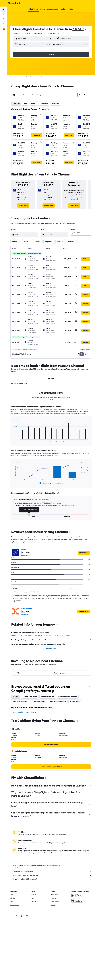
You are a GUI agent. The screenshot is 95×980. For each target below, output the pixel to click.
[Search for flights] (4, 10)
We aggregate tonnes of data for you (52, 875)
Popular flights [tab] (75, 701)
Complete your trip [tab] (48, 697)
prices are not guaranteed (53, 865)
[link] (23, 206)
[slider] (92, 236)
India (23, 77)
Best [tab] (25, 104)
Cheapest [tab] (16, 104)
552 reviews (25, 556)
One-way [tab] (55, 104)
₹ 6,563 (78, 29)
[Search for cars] (4, 19)
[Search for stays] (4, 14)
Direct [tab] (33, 104)
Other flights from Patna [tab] (58, 701)
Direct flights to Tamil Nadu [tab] (68, 697)
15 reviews (25, 615)
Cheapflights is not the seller (52, 871)
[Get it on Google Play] (77, 896)
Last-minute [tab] (44, 104)
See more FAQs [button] (51, 649)
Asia (18, 77)
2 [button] (86, 354)
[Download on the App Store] (77, 901)
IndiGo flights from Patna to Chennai (24, 712)
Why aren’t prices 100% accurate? (52, 879)
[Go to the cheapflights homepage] (15, 3)
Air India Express (27, 608)
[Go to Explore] (4, 23)
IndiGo (23, 549)
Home (12, 77)
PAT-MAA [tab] (51, 379)
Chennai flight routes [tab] (30, 697)
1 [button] (82, 354)
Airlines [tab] (16, 697)
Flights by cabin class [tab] (20, 701)
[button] (4, 3)
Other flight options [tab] (38, 701)
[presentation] (86, 29)
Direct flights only (54, 33)
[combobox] (38, 33)
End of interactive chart (13, 440)
